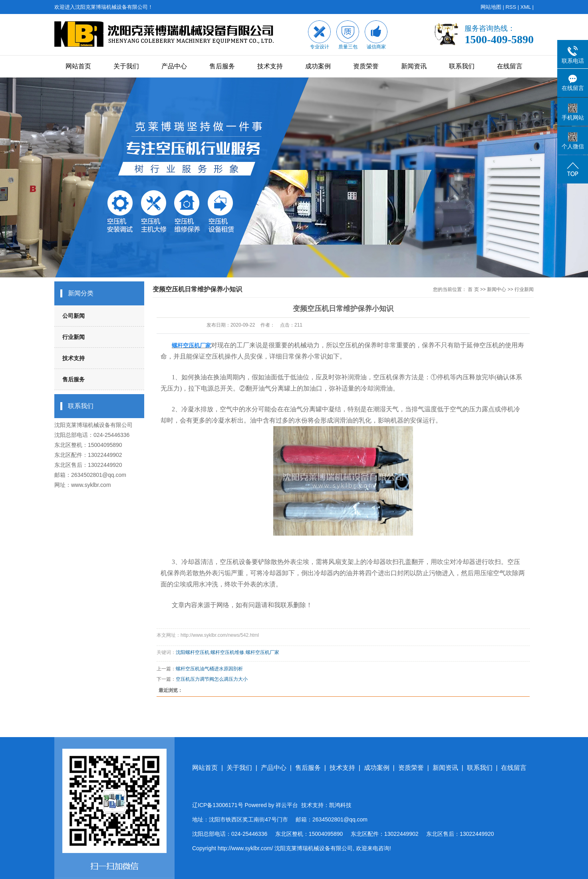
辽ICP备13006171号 (218, 805)
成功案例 (318, 66)
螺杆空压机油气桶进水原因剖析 (209, 669)
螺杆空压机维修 (227, 652)
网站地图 (491, 7)
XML (526, 7)
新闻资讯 (414, 66)
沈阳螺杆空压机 (193, 652)
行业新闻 (73, 337)
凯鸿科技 (340, 805)
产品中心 (174, 66)
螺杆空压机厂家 (262, 652)
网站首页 (78, 66)
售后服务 (222, 66)
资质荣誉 (366, 66)
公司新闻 (73, 316)
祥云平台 (287, 805)
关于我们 (126, 66)
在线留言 (510, 66)
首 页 (473, 289)
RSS (511, 7)
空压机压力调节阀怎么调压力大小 (212, 679)
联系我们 (462, 66)
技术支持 (270, 66)
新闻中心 (497, 289)
